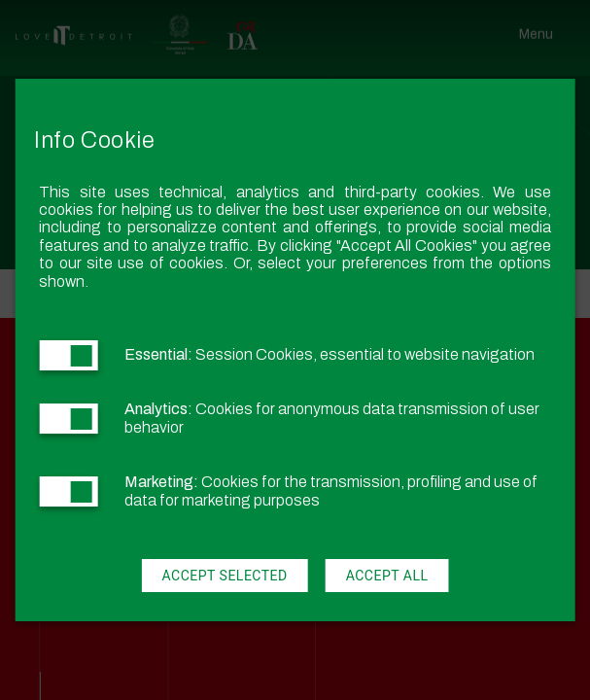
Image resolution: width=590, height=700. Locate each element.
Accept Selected (224, 576)
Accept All (387, 576)
